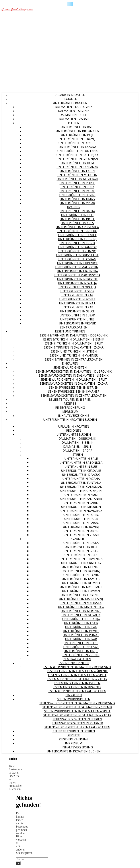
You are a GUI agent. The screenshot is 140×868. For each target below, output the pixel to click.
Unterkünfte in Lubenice (77, 263)
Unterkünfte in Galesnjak (77, 155)
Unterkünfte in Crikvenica (77, 227)
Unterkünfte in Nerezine (77, 279)
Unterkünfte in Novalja (77, 283)
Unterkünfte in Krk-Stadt (77, 255)
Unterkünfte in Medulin (77, 175)
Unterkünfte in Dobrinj (77, 239)
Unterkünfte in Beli (77, 215)
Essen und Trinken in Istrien (74, 351)
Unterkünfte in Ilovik (77, 243)
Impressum (70, 412)
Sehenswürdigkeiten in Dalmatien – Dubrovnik (74, 371)
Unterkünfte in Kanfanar (77, 167)
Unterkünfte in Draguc (77, 143)
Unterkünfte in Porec (77, 183)
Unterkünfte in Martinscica (77, 275)
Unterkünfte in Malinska (77, 271)
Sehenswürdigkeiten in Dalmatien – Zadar (74, 384)
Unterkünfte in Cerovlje (77, 139)
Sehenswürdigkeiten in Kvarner (74, 392)
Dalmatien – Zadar (74, 119)
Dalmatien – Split (74, 115)
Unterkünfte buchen (70, 103)
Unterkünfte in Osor (77, 291)
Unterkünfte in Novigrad (77, 179)
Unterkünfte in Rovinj (77, 195)
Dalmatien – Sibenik (74, 111)
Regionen (70, 99)
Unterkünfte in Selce (77, 311)
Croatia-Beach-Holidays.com (17, 10)
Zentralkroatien (74, 327)
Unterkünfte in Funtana (77, 151)
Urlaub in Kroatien (70, 95)
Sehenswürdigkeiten (70, 367)
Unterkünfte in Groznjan (77, 159)
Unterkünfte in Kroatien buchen (70, 420)
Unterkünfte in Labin (77, 171)
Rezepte (70, 404)
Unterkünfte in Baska (77, 211)
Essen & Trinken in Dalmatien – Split (74, 343)
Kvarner (74, 207)
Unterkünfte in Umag (77, 199)
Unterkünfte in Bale (77, 127)
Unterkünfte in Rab (77, 307)
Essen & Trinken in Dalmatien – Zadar (74, 347)
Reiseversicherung (70, 408)
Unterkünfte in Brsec (77, 219)
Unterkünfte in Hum (77, 163)
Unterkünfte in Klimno (77, 251)
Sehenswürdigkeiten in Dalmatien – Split (74, 379)
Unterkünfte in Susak (77, 315)
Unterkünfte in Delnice (77, 235)
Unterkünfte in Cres (77, 223)
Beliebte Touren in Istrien (70, 400)
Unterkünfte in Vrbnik (77, 323)
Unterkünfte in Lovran (77, 259)
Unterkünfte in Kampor (77, 247)
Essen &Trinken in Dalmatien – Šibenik (74, 339)
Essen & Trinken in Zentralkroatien (74, 359)
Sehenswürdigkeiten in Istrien (74, 388)
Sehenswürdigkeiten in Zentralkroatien (74, 396)
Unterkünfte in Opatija (77, 287)
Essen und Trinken (70, 331)
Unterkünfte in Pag (77, 295)
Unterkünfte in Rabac (77, 191)
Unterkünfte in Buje (77, 135)
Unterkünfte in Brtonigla (77, 131)
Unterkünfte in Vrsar (77, 203)
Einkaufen (70, 363)
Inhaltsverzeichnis (74, 416)
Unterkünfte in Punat (77, 303)
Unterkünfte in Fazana (77, 147)
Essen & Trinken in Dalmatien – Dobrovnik (74, 335)
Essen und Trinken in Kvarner (74, 355)
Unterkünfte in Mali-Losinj (77, 267)
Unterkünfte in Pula (77, 187)
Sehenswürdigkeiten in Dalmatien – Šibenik (74, 375)
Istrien (74, 123)
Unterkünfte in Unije (77, 319)
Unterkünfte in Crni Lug (77, 231)
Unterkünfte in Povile (77, 299)
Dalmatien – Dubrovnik (74, 107)
